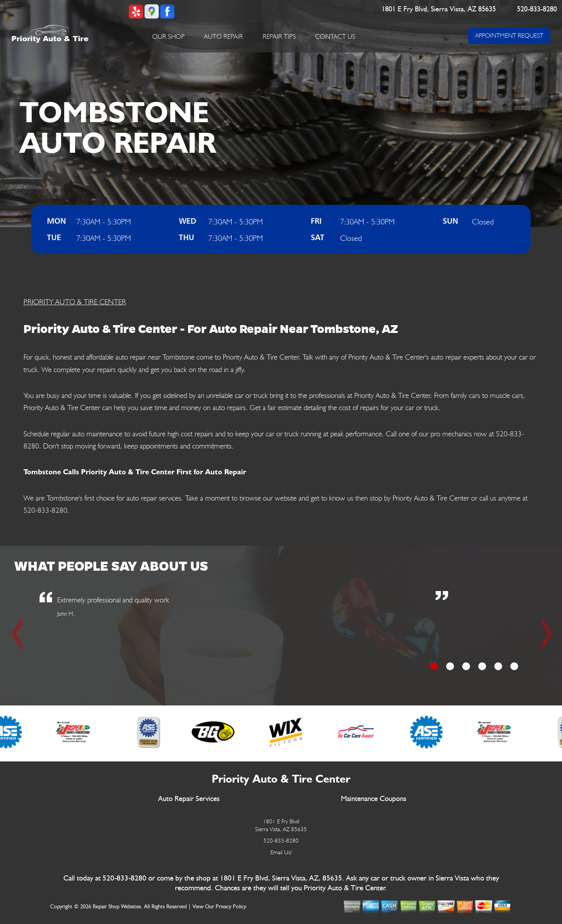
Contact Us (335, 36)
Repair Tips (279, 36)
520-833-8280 (537, 9)
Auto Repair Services (189, 799)
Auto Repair (223, 36)
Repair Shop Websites (117, 907)
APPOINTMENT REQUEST (509, 35)
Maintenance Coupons (374, 799)
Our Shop (168, 36)
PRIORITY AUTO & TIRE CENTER (75, 302)
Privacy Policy (231, 907)
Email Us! (281, 852)
